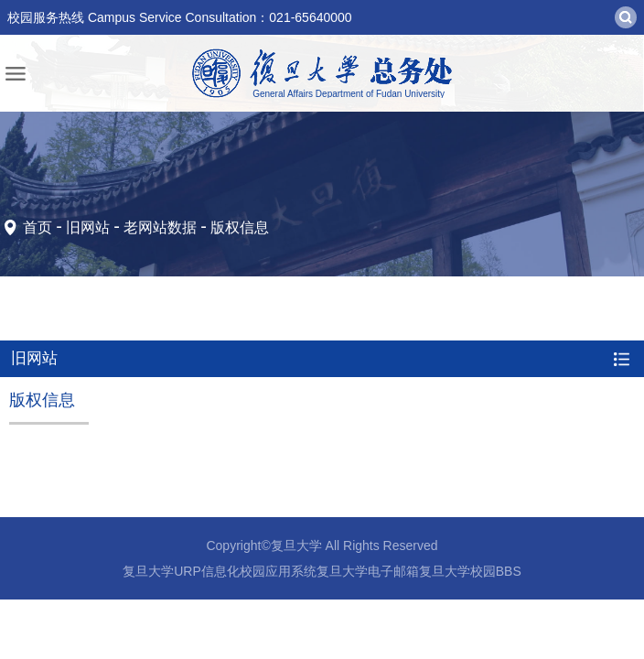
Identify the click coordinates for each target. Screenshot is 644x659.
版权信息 (240, 227)
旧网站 (88, 227)
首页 (38, 227)
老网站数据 (160, 227)
